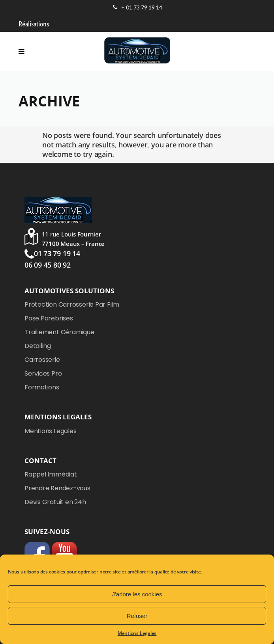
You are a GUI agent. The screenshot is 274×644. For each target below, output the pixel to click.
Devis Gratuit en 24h (55, 502)
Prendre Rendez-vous (57, 488)
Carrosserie (42, 360)
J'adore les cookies (137, 594)
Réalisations (34, 24)
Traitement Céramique (59, 332)
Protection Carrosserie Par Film (72, 304)
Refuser (137, 616)
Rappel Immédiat (51, 474)
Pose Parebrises (49, 318)
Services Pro (43, 373)
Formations (42, 387)
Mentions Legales (137, 633)
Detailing (38, 346)
